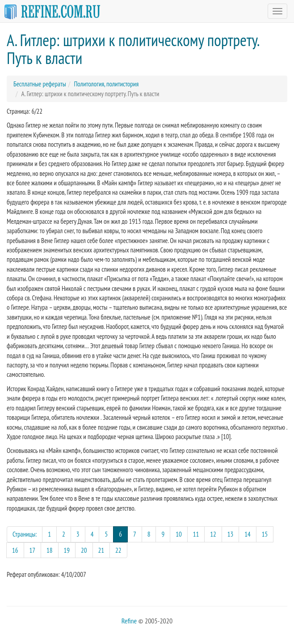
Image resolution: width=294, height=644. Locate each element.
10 (179, 534)
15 (265, 534)
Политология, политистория (106, 84)
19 (67, 550)
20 (84, 550)
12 (213, 534)
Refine (129, 621)
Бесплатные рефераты (40, 84)
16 (15, 550)
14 (248, 534)
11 (196, 534)
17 (33, 550)
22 (118, 550)
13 (231, 534)
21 (101, 550)
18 (50, 550)
